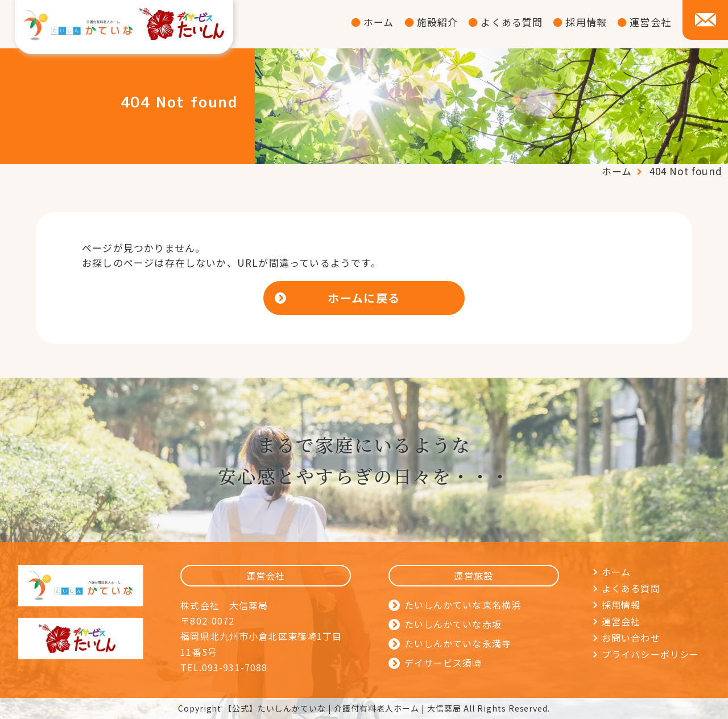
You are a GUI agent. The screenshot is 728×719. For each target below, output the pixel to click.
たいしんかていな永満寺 (458, 643)
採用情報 (586, 22)
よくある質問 (512, 22)
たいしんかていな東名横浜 (463, 605)
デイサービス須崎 (443, 663)
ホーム (379, 22)
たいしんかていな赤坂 (453, 624)
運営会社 (650, 22)
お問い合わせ (631, 638)
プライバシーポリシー (650, 654)
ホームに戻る (364, 298)
